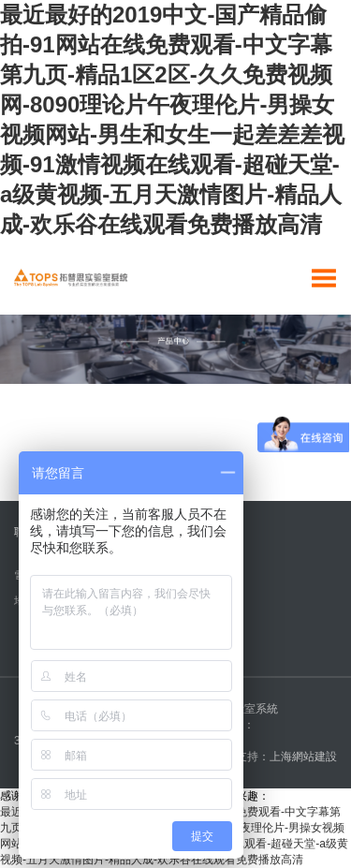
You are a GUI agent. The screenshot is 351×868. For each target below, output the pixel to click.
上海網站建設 (303, 757)
